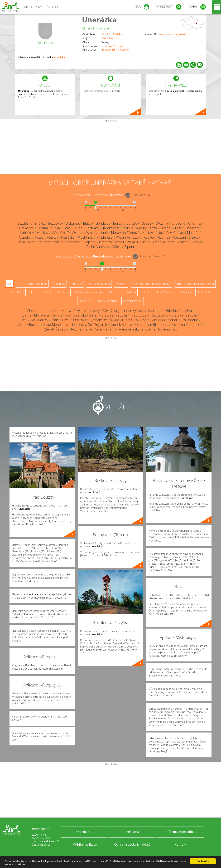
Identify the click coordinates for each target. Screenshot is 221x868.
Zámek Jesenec (154, 320)
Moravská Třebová (112, 46)
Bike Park (185, 292)
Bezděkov (56, 223)
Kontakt (181, 844)
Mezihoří (101, 233)
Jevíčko (128, 228)
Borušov (133, 223)
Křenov (167, 228)
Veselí (119, 242)
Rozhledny (17, 292)
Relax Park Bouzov (35, 320)
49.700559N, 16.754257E (115, 50)
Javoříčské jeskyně (105, 320)
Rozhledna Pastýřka (177, 311)
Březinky (162, 223)
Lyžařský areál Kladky (83, 311)
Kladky (141, 228)
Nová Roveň (167, 233)
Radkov (149, 237)
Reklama (133, 832)
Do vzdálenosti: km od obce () (93, 256)
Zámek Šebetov (56, 329)
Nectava (148, 233)
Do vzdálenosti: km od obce (97, 195)
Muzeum (85, 301)
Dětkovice (26, 228)
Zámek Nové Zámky (162, 329)
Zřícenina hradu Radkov (45, 311)
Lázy (178, 228)
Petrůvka (68, 237)
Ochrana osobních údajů (132, 844)
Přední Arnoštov (128, 237)
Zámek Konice (121, 325)
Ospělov (25, 237)
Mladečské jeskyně (129, 329)
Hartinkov (93, 228)
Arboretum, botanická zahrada (195, 284)
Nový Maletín (189, 233)
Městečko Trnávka (65, 233)
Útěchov (105, 242)
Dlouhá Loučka (48, 228)
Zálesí (117, 247)
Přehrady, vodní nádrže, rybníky (151, 284)
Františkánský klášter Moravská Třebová (96, 315)
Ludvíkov (27, 233)
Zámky (47, 292)
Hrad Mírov (131, 320)
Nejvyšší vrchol (165, 292)
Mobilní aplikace (85, 844)
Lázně (146, 292)
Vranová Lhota (164, 242)
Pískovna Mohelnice (186, 325)
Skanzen (121, 284)
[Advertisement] (110, 148)
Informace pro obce (181, 832)
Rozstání (179, 237)
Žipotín (130, 247)
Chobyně (178, 223)
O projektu (84, 832)
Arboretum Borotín (183, 320)
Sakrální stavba (132, 301)
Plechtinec (86, 237)
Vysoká (197, 242)
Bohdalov (103, 223)
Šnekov (194, 237)
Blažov (88, 223)
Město (87, 233)
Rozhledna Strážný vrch (89, 325)
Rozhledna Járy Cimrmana (91, 329)
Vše (9, 284)
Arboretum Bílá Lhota (152, 325)
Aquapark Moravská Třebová (175, 315)
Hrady (34, 292)
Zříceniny (63, 292)
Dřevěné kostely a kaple (89, 292)
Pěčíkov (52, 237)
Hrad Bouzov (140, 315)
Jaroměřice (111, 228)
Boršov (118, 223)
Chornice (195, 223)
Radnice (164, 237)
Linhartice (192, 228)
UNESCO (76, 284)
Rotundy (115, 292)
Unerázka (99, 20)
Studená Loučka (51, 242)
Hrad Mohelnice (56, 325)
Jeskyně (131, 292)
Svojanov (73, 242)
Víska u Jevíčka (138, 242)
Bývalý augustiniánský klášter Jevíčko (131, 311)
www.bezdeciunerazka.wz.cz (175, 34)
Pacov (39, 237)
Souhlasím (203, 861)
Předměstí (105, 237)
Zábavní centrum (107, 301)
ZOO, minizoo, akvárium (32, 284)
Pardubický (107, 38)
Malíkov (42, 233)
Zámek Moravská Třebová (42, 315)
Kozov (154, 228)
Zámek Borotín (29, 325)
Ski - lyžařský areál (99, 284)
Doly (66, 228)
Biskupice (73, 223)
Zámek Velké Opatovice (70, 320)
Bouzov (147, 223)
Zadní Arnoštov (98, 247)
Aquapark (59, 284)
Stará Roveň (26, 242)
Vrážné (183, 242)
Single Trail (204, 292)
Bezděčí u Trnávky (112, 34)
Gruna (77, 228)
